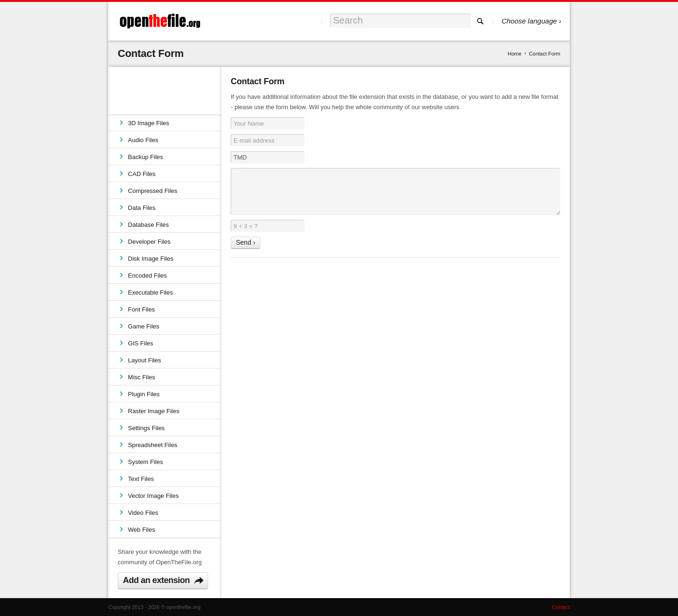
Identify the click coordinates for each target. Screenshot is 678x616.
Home (514, 54)
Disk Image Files (151, 259)
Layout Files (145, 360)
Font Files (141, 309)
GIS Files (141, 343)
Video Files (143, 513)
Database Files (149, 225)
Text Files (141, 479)
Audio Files (143, 140)
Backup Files (145, 157)
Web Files (142, 530)
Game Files (144, 326)
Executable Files (150, 292)
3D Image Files (149, 123)
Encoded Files (147, 276)
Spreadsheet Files (153, 445)
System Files (145, 462)
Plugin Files (144, 394)
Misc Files (142, 377)
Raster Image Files (154, 411)
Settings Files (146, 428)
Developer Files (149, 242)
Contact (561, 607)
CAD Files (142, 174)
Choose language (529, 21)
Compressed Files (153, 191)
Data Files (142, 208)
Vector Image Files (153, 496)
